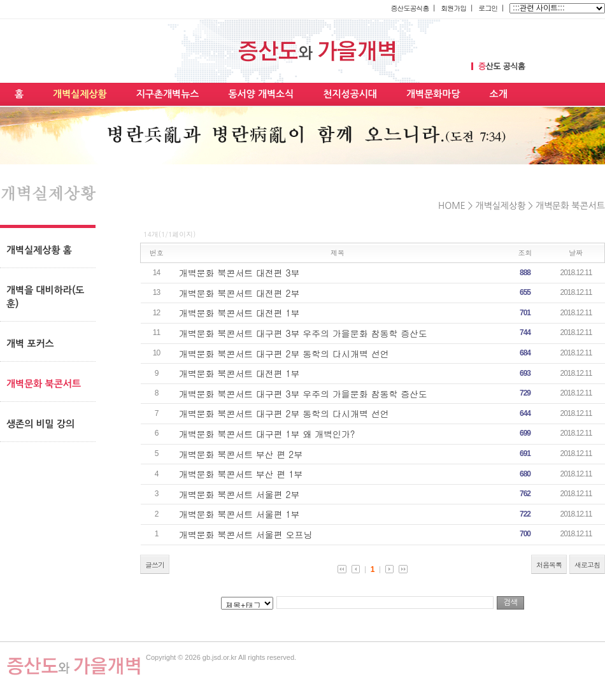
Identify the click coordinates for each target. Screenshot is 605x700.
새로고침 (587, 565)
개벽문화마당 (433, 94)
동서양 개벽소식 (261, 94)
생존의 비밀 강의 (40, 424)
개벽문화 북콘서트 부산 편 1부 (241, 474)
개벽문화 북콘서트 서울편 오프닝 (246, 534)
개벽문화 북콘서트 (570, 206)
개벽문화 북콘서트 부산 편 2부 (241, 454)
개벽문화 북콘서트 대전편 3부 (239, 273)
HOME (452, 206)
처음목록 (549, 565)
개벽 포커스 (30, 344)
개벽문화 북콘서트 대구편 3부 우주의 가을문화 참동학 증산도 (303, 333)
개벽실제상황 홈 (39, 250)
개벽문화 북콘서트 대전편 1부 (239, 313)
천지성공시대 (350, 94)
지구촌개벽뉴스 (168, 94)
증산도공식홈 (409, 8)
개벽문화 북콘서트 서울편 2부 (239, 494)
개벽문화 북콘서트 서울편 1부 (239, 514)
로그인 (488, 8)
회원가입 (453, 8)
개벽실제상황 (80, 94)
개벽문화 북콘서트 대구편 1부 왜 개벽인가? (267, 434)
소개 (499, 94)
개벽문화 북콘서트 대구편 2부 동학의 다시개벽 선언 (284, 354)
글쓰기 (155, 565)
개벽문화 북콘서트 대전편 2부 (239, 293)
